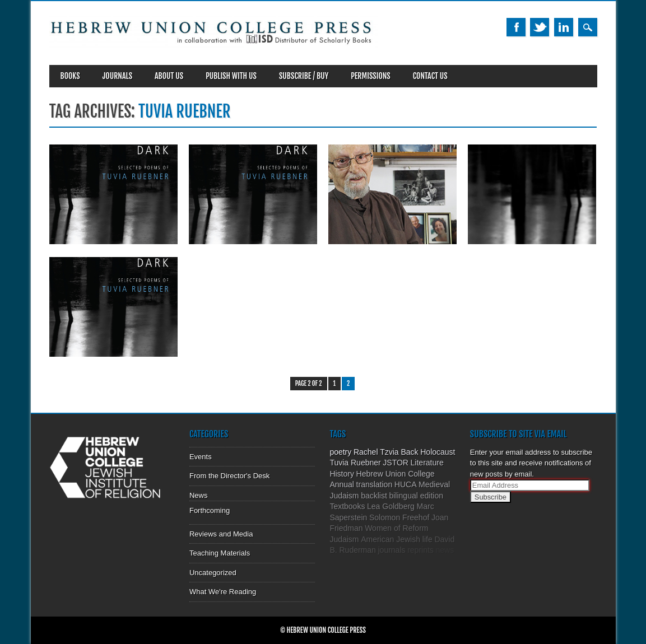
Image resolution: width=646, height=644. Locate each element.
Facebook (516, 27)
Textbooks (347, 506)
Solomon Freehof (399, 517)
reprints (420, 550)
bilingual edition (416, 496)
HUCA (406, 484)
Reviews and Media (221, 534)
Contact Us (430, 76)
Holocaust (438, 452)
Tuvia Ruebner (355, 463)
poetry (340, 452)
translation (375, 484)
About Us (169, 76)
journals (391, 550)
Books (70, 76)
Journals (117, 76)
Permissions (371, 76)
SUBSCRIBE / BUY (304, 76)
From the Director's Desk (229, 476)
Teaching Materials (220, 553)
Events (201, 457)
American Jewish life (397, 539)
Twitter (540, 27)
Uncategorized (213, 573)
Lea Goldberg (391, 506)
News (199, 495)
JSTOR (396, 463)
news (445, 550)
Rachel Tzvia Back (386, 452)
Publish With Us (231, 76)
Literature (427, 463)
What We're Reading (223, 592)
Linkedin (564, 27)
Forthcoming (210, 510)
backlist (374, 496)
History (342, 474)
